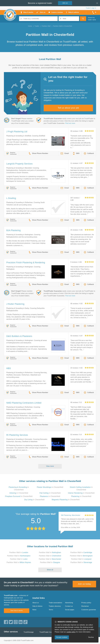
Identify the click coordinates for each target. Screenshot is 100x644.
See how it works (17, 611)
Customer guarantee (89, 610)
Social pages (70, 610)
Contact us (69, 606)
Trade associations (55, 603)
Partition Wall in (19, 552)
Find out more (70, 123)
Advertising (69, 603)
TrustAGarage (29, 632)
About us (36, 603)
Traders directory (55, 606)
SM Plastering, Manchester (71, 515)
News (34, 610)
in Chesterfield (50, 487)
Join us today (84, 584)
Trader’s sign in (91, 8)
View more (50, 466)
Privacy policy (86, 603)
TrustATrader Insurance (48, 632)
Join (65, 3)
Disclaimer (85, 606)
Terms (51, 610)
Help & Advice (37, 606)
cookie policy (71, 632)
